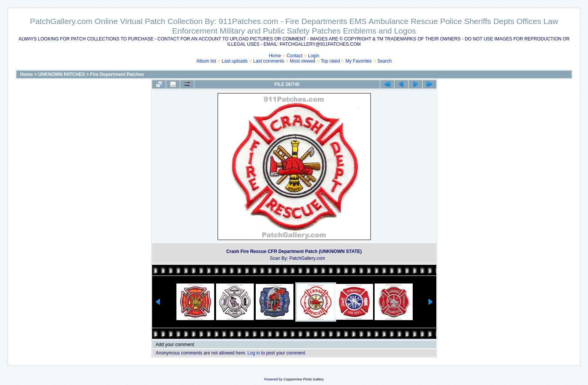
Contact (294, 56)
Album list (206, 61)
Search (385, 61)
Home (275, 56)
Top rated (330, 61)
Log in (254, 353)
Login (313, 56)
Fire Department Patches (117, 74)
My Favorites (359, 61)
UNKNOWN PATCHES (62, 74)
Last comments (269, 61)
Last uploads (235, 61)
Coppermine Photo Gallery (303, 379)
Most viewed (303, 61)
